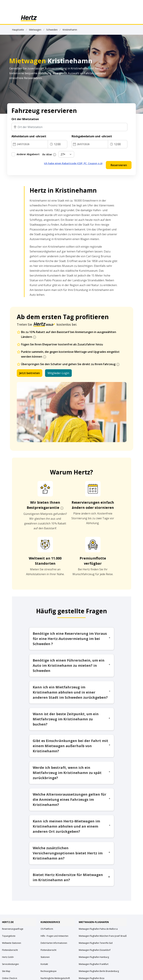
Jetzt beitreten (30, 373)
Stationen (45, 957)
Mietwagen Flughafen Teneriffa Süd (96, 943)
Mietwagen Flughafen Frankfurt (94, 964)
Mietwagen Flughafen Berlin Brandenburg (99, 971)
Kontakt (44, 964)
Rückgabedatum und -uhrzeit (92, 136)
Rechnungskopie (49, 971)
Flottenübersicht (10, 950)
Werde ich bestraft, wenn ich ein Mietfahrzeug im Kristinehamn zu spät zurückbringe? (72, 773)
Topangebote (9, 936)
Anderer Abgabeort (28, 154)
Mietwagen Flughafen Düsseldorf (95, 950)
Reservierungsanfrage (13, 929)
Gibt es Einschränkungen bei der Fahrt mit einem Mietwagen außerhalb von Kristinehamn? (72, 746)
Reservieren (119, 165)
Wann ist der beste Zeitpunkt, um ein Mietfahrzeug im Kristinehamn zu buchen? (72, 719)
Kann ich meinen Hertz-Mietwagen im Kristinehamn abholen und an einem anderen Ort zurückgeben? (72, 826)
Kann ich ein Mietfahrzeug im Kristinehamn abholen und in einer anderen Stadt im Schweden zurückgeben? (72, 692)
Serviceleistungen (10, 964)
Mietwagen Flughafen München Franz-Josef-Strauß (103, 936)
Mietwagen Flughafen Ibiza (92, 978)
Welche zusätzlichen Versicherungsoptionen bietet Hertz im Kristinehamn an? (72, 853)
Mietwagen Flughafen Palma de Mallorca (98, 929)
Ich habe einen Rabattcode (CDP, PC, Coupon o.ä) (73, 163)
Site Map (6, 971)
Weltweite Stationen (12, 943)
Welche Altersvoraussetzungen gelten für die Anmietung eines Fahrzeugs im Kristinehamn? (72, 799)
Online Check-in (10, 978)
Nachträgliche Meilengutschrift (55, 978)
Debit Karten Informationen (54, 943)
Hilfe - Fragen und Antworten (54, 936)
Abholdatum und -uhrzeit (29, 136)
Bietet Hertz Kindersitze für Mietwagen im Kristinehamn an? (72, 877)
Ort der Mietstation (25, 119)
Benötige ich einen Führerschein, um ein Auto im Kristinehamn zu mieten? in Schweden (72, 665)
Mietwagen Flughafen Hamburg (94, 957)
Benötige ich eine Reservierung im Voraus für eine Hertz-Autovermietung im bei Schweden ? (72, 639)
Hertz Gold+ (8, 957)
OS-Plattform (47, 929)
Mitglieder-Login (58, 373)
